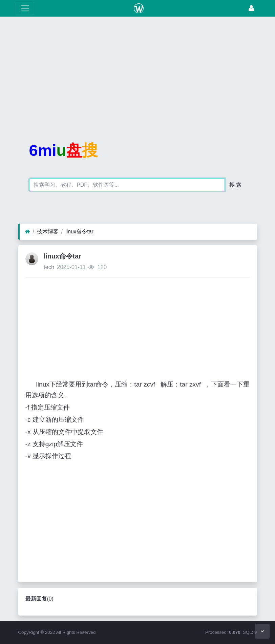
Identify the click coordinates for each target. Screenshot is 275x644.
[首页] (28, 232)
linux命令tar (79, 232)
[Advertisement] (137, 69)
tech (49, 267)
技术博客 (48, 232)
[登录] (251, 8)
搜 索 (235, 185)
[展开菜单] (25, 8)
